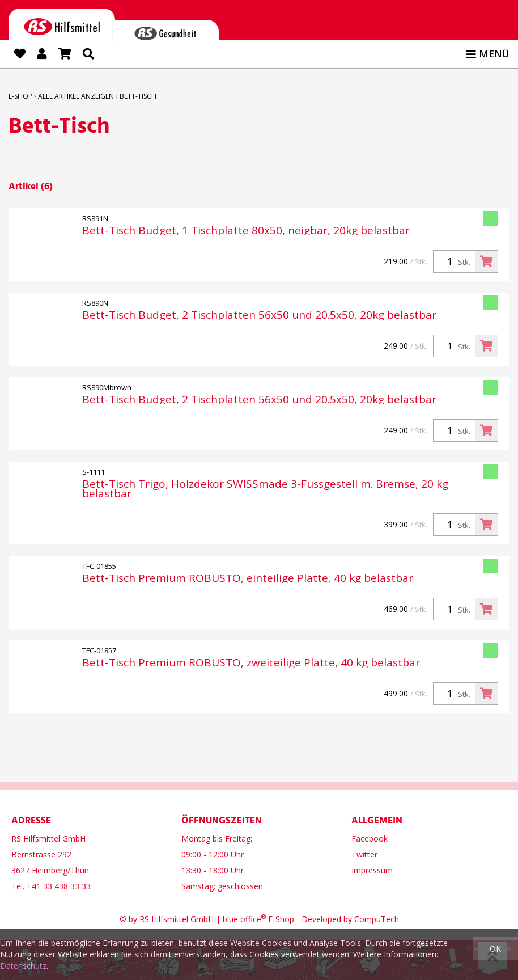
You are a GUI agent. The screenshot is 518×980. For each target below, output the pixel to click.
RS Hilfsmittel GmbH (177, 919)
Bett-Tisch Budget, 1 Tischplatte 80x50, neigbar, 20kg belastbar (246, 231)
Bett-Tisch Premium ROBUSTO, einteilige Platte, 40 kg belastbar (248, 578)
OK (495, 949)
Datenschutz (23, 966)
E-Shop (20, 96)
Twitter (364, 854)
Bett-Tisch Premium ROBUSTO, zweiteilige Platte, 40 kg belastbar (251, 663)
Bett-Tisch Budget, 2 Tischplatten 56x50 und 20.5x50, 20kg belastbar (259, 315)
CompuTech (377, 919)
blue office (244, 919)
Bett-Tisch (138, 96)
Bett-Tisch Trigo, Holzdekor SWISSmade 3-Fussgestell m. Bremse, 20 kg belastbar (265, 489)
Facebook (370, 839)
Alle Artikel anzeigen (76, 96)
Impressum (372, 870)
